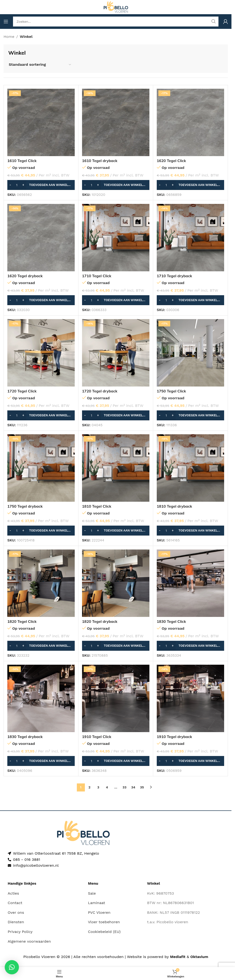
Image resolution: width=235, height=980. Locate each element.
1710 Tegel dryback (174, 276)
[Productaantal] (17, 185)
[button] (41, 185)
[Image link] (83, 833)
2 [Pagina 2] (89, 787)
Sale (92, 893)
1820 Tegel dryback (100, 621)
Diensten (16, 922)
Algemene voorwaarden (29, 941)
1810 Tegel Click (97, 506)
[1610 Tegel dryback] (116, 122)
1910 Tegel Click (97, 737)
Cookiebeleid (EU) (104, 932)
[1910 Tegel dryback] (190, 698)
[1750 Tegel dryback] (41, 468)
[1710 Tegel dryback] (190, 238)
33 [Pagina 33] (124, 787)
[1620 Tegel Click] (190, 122)
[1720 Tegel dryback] (116, 353)
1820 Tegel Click (22, 621)
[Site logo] (116, 7)
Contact (15, 903)
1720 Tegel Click (22, 391)
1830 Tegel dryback (25, 737)
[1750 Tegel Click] (190, 353)
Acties (13, 893)
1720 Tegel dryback (100, 391)
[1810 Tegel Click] (116, 468)
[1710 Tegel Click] (116, 238)
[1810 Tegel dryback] (190, 468)
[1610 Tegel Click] (41, 122)
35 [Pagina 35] (142, 787)
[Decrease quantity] (10, 185)
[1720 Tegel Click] (41, 353)
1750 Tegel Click (171, 391)
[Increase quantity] (23, 185)
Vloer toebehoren (104, 922)
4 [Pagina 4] (107, 787)
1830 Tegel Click (171, 621)
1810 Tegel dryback (174, 506)
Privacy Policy (20, 932)
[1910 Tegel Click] (116, 698)
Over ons (16, 912)
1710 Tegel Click (97, 276)
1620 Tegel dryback (25, 276)
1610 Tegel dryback (100, 161)
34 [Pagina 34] (133, 787)
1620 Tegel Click (171, 161)
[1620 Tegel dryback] (41, 238)
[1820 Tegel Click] (41, 583)
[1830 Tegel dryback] (41, 698)
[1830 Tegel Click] (190, 583)
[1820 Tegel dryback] (116, 583)
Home (9, 37)
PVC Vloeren (99, 912)
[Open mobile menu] (6, 22)
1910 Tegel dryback (174, 737)
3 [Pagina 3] (98, 787)
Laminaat (97, 903)
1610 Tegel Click (22, 161)
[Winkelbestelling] (40, 64)
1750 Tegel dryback (25, 506)
